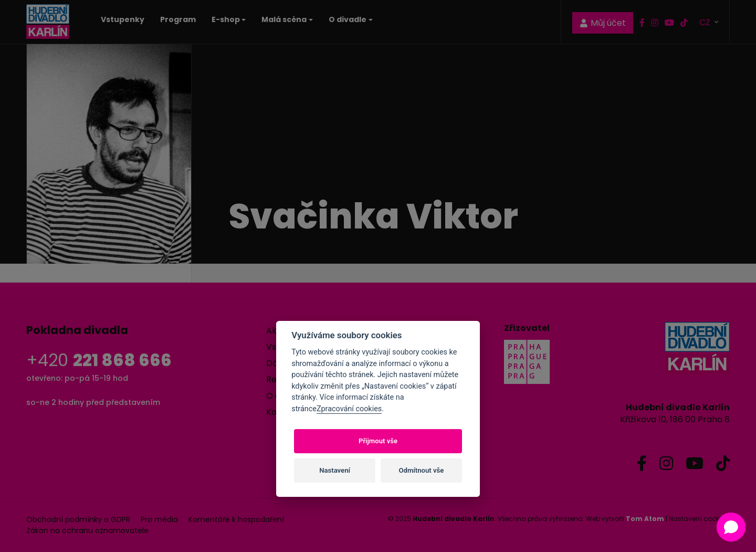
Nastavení (335, 470)
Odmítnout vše (422, 470)
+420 (99, 360)
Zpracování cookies (349, 409)
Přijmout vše (378, 441)
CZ (706, 22)
